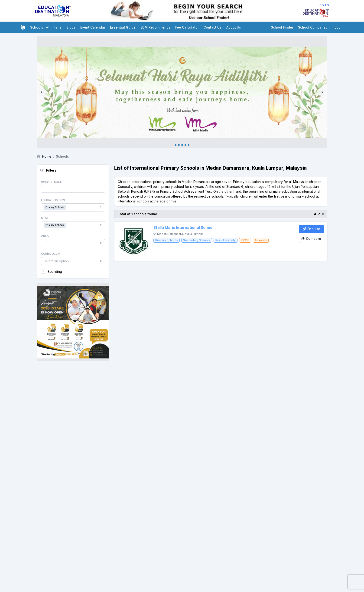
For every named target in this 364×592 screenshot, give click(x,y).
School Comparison (314, 27)
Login (339, 27)
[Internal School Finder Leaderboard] (187, 11)
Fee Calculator (187, 27)
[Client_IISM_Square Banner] (73, 322)
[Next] (322, 92)
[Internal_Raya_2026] (182, 92)
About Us (234, 27)
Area (45, 236)
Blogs (71, 27)
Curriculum (51, 254)
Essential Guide (123, 27)
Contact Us (213, 27)
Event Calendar (93, 27)
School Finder (282, 27)
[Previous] (42, 92)
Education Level (54, 200)
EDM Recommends (155, 27)
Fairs (58, 27)
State (46, 218)
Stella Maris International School (183, 228)
